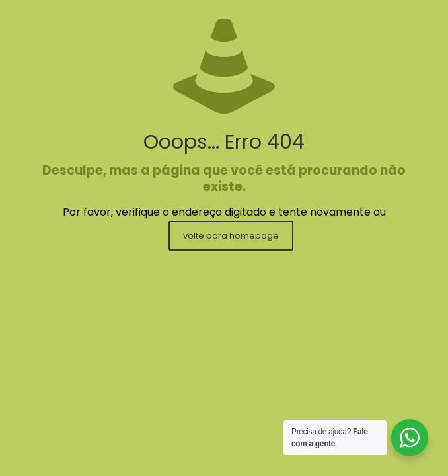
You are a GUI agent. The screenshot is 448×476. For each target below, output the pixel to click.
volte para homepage (231, 236)
